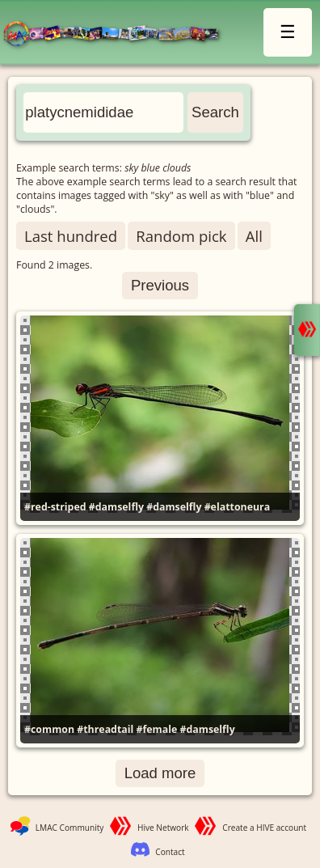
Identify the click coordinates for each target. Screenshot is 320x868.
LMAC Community (70, 828)
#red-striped (55, 507)
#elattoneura (238, 507)
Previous (160, 285)
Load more (160, 773)
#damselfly (116, 507)
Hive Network (163, 828)
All (254, 236)
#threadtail (105, 729)
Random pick (181, 236)
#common (49, 729)
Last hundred (71, 236)
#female (157, 729)
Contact (170, 852)
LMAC (118, 34)
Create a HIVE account (264, 828)
